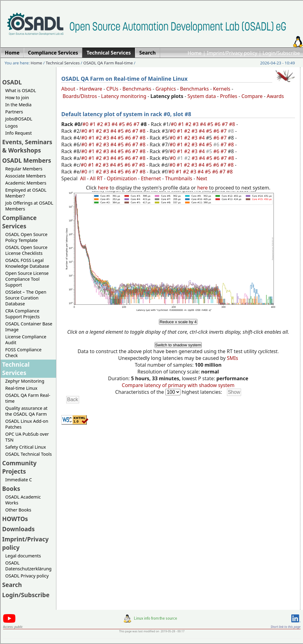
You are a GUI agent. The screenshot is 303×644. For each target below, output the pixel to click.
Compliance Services (19, 222)
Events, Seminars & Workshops (27, 146)
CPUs (112, 89)
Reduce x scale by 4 (178, 322)
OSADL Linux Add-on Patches (27, 424)
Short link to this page (286, 627)
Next (202, 178)
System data (202, 96)
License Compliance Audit (26, 340)
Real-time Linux (21, 388)
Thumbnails (179, 178)
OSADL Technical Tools (28, 454)
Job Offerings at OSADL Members (29, 206)
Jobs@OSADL (19, 119)
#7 (137, 124)
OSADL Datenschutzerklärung (28, 566)
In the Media (18, 105)
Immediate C (19, 480)
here (103, 188)
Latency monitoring (124, 96)
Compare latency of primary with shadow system (178, 385)
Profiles (228, 96)
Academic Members (26, 183)
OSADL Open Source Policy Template (26, 237)
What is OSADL (21, 90)
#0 (86, 124)
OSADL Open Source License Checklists (26, 250)
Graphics (166, 89)
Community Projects (19, 467)
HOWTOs (15, 519)
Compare (252, 96)
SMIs (232, 358)
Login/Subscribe (281, 53)
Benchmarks (137, 89)
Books (11, 489)
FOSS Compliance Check (23, 353)
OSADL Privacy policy (27, 576)
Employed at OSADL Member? (26, 193)
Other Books (18, 510)
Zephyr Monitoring (25, 381)
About (68, 89)
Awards (275, 96)
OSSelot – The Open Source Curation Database (26, 298)
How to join (17, 98)
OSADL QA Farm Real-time (108, 63)
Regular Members (24, 169)
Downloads (18, 529)
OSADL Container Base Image (29, 327)
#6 (130, 124)
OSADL (12, 82)
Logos (12, 126)
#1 (93, 124)
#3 (108, 124)
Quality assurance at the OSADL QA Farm (26, 411)
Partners (14, 112)
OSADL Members (27, 160)
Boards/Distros (80, 96)
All (83, 178)
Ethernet (151, 178)
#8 (233, 124)
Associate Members (26, 176)
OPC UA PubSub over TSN (27, 437)
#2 (101, 124)
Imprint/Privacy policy (232, 53)
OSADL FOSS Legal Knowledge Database (27, 263)
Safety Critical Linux (26, 447)
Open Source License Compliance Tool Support (27, 279)
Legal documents (23, 556)
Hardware (91, 89)
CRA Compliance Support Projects (22, 314)
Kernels (222, 89)
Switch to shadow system (178, 345)
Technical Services (63, 63)
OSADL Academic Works (23, 500)
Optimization (122, 178)
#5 (123, 124)
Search (12, 585)
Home (195, 53)
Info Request (18, 133)
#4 (115, 124)
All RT (96, 178)
